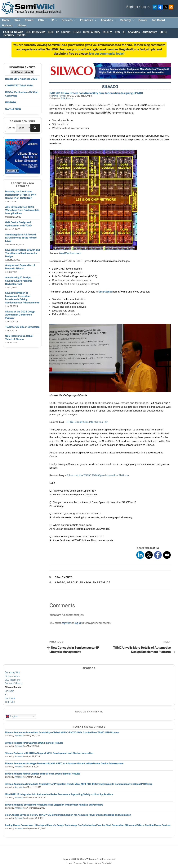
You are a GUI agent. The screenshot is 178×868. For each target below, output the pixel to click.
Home (6, 20)
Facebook (10, 698)
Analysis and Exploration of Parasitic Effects (20, 267)
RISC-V (107, 32)
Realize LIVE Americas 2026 (21, 79)
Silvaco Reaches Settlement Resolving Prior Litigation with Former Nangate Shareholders (54, 805)
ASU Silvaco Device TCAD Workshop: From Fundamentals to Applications (22, 210)
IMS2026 (10, 102)
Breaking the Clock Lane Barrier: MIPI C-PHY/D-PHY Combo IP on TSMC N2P (21, 195)
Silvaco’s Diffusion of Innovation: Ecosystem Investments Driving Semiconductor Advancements (22, 298)
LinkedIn (9, 691)
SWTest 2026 (13, 109)
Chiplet (66, 32)
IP (55, 20)
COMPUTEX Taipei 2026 (19, 86)
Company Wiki (13, 673)
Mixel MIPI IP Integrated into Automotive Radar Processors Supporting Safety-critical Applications (59, 794)
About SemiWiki (103, 863)
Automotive (150, 32)
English (12, 716)
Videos (22, 25)
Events (21, 35)
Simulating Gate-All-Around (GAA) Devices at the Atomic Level (21, 238)
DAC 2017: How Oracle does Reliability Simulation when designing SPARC (96, 93)
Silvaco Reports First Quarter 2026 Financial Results (34, 743)
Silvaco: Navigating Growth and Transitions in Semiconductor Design (22, 253)
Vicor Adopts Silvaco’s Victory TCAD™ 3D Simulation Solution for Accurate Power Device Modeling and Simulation (68, 815)
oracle (72, 582)
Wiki (17, 20)
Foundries (89, 20)
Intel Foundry (92, 32)
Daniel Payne (59, 96)
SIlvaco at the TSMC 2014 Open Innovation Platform (98, 475)
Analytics (108, 20)
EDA (43, 20)
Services (69, 20)
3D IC (163, 32)
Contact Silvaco (13, 683)
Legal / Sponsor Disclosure (80, 863)
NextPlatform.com (70, 253)
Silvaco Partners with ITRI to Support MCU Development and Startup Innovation (49, 753)
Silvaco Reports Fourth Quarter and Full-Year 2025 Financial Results (42, 774)
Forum (29, 20)
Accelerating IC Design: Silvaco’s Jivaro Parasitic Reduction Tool (19, 281)
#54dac (60, 582)
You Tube (10, 702)
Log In (145, 7)
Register (132, 7)
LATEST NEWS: (13, 32)
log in (78, 623)
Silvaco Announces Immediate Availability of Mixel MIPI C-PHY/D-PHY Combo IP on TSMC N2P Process (62, 732)
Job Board (158, 20)
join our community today (106, 54)
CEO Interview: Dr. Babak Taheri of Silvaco (19, 338)
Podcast (7, 25)
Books (142, 20)
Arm (117, 32)
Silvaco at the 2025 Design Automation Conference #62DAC (20, 315)
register (66, 623)
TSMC (77, 32)
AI (124, 32)
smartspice (102, 582)
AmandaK (19, 736)
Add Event (17, 72)
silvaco (85, 582)
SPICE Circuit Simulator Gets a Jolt (87, 422)
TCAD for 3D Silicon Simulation (22, 327)
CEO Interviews (36, 32)
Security (127, 20)
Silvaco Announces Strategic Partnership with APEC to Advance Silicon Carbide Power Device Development (64, 763)
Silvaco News (12, 676)
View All (29, 72)
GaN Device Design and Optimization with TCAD (18, 224)
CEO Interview (13, 680)
